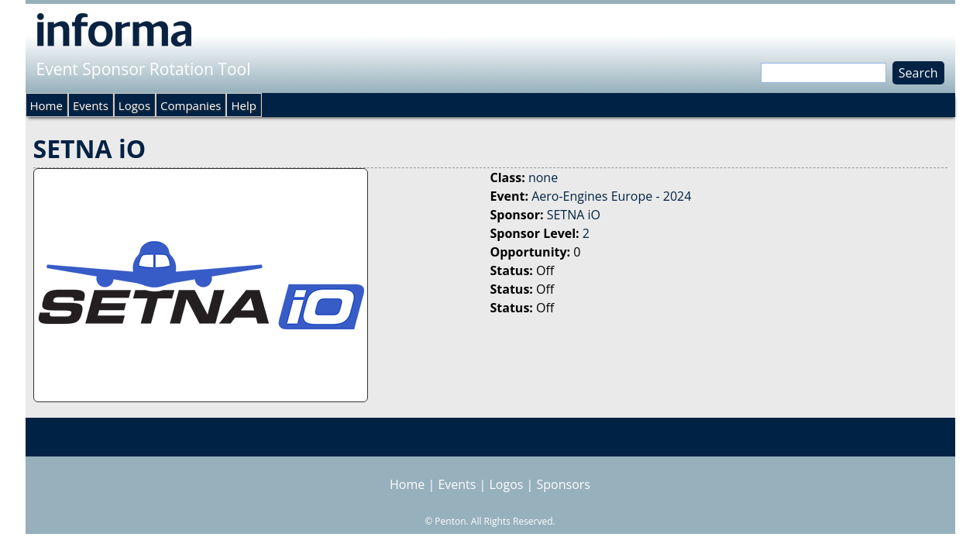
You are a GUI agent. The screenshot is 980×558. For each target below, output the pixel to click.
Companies (191, 105)
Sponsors (564, 484)
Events (91, 105)
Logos (134, 105)
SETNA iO (574, 215)
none (543, 177)
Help (243, 105)
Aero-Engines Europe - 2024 (611, 196)
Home (46, 105)
